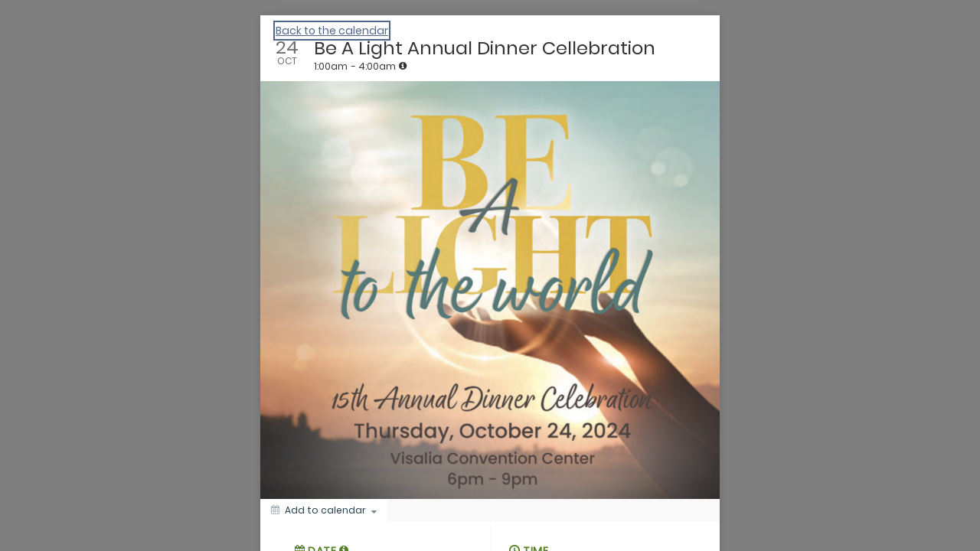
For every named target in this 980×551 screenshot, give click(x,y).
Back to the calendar (332, 31)
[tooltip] (403, 66)
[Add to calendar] (324, 510)
